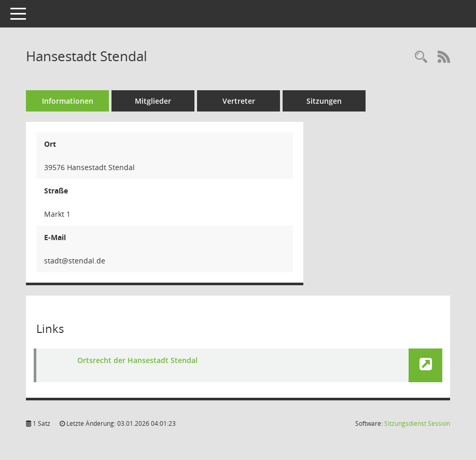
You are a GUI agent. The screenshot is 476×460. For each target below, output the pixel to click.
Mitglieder (153, 101)
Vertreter (239, 101)
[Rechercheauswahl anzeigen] (421, 57)
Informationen (68, 101)
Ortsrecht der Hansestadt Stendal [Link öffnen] (137, 360)
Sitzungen (324, 101)
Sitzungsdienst (417, 423)
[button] (425, 365)
